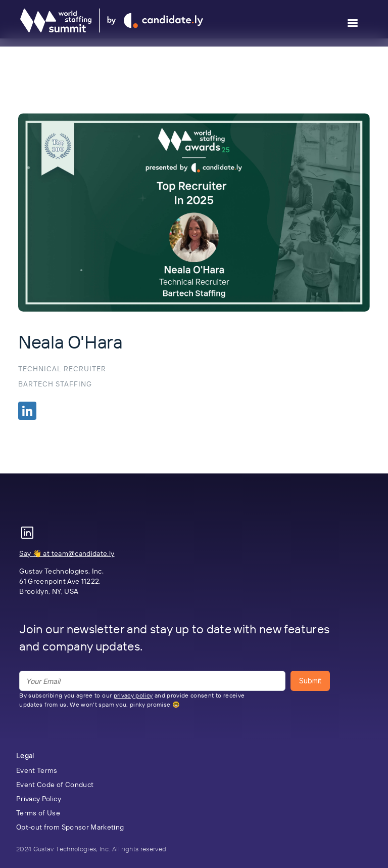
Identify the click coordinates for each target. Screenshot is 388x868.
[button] (353, 23)
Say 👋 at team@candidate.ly (67, 553)
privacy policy (133, 695)
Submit (310, 681)
